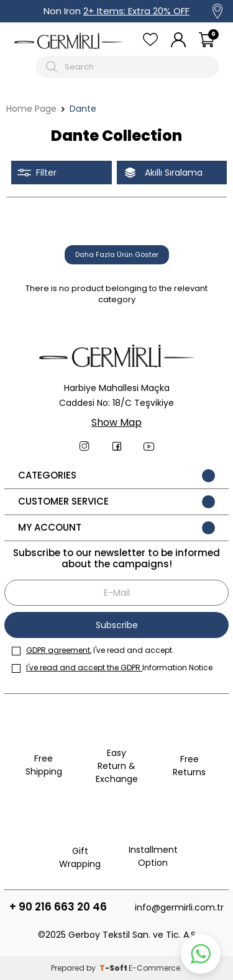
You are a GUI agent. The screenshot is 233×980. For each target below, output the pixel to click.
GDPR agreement (58, 650)
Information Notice (112, 668)
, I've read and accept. (93, 650)
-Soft (114, 968)
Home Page (31, 109)
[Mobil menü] (23, 67)
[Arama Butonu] (53, 67)
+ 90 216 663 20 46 (58, 907)
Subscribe (117, 625)
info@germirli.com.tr (179, 907)
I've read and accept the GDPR (84, 668)
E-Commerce (154, 968)
